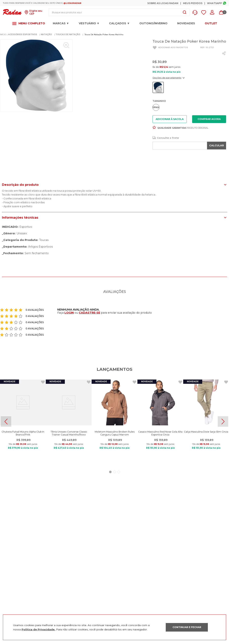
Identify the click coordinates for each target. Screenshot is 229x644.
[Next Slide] (223, 421)
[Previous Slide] (6, 421)
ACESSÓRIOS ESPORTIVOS (23, 34)
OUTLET (211, 23)
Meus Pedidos (193, 3)
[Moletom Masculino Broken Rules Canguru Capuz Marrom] (114, 421)
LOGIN (69, 313)
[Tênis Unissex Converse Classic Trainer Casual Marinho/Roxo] (69, 421)
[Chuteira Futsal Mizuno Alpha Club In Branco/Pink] (23, 421)
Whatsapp (215, 3)
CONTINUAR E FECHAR (187, 627)
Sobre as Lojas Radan (163, 3)
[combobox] (119, 12)
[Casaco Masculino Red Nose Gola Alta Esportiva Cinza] (160, 421)
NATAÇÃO (46, 34)
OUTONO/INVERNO (153, 23)
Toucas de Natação (68, 34)
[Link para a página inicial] (3, 35)
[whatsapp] (224, 53)
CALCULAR (217, 145)
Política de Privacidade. (38, 629)
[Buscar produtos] (185, 12)
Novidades (186, 23)
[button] (196, 13)
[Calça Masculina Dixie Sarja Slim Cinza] (206, 421)
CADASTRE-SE (89, 313)
